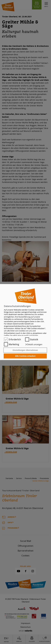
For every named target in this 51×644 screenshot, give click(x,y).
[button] (34, 344)
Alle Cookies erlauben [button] (25, 356)
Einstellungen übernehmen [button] (25, 350)
